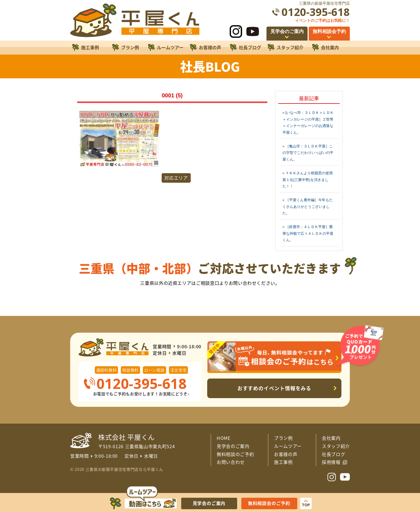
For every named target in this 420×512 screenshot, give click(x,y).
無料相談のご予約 (235, 454)
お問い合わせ (231, 462)
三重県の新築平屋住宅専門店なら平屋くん (124, 469)
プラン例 (283, 438)
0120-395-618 (316, 12)
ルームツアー (288, 446)
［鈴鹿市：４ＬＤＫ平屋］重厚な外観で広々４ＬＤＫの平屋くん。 (308, 233)
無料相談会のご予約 (269, 503)
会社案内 (331, 438)
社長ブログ (333, 454)
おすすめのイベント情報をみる (274, 388)
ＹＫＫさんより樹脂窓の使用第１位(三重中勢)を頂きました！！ (308, 180)
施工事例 (283, 462)
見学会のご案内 (233, 446)
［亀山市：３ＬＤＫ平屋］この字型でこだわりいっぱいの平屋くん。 (308, 153)
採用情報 (331, 462)
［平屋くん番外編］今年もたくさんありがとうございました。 (308, 206)
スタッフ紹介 (336, 446)
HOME (224, 438)
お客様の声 (286, 454)
